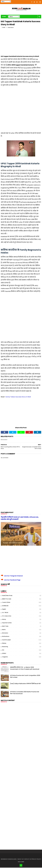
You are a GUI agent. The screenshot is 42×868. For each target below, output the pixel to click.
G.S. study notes (7, 616)
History (4, 620)
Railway (4, 644)
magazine (5, 657)
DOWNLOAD (5, 606)
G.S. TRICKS (5, 613)
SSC (3, 650)
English (4, 610)
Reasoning (5, 647)
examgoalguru (12, 859)
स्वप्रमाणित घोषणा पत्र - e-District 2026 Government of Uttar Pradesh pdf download (25, 669)
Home (4, 17)
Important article (7, 623)
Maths (4, 630)
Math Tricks (5, 627)
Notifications (6, 637)
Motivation (11, 28)
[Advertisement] (21, 43)
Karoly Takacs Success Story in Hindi (18, 397)
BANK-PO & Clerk (7, 599)
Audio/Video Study (7, 596)
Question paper (6, 640)
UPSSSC (4, 654)
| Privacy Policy (36, 859)
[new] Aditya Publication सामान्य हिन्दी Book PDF (25, 684)
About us (21, 859)
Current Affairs (6, 603)
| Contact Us (27, 859)
